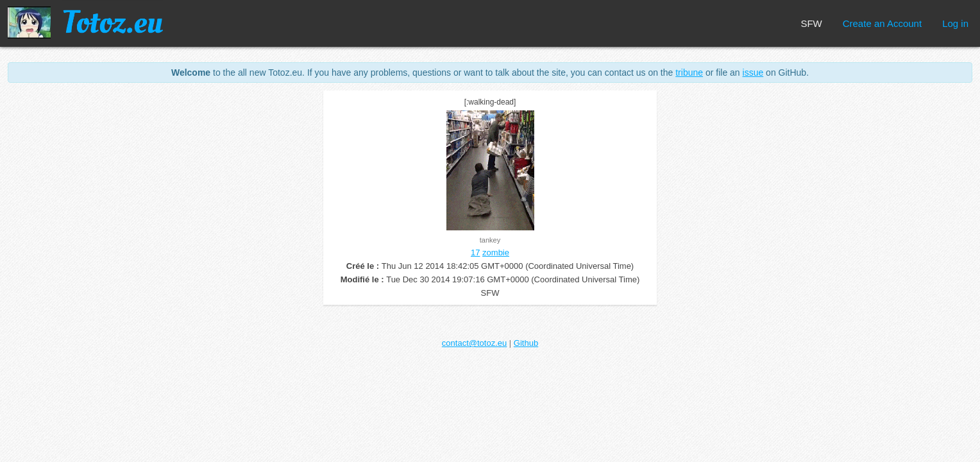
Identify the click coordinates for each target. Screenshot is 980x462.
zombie (496, 252)
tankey (490, 240)
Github (526, 343)
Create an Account (882, 23)
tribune (689, 73)
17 (475, 252)
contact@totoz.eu (474, 343)
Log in (955, 23)
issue (753, 73)
